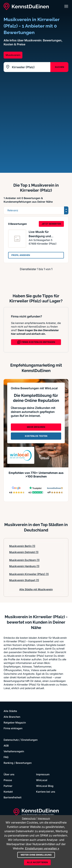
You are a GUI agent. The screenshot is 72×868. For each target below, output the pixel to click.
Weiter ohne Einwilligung (36, 855)
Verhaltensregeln (14, 751)
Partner (8, 786)
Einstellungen (29, 740)
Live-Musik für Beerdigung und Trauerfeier (40, 236)
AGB (6, 746)
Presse (8, 780)
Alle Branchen (12, 717)
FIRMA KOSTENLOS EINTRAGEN (36, 342)
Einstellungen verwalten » (42, 848)
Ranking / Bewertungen (18, 763)
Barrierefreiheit (13, 797)
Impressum (43, 774)
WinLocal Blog (45, 786)
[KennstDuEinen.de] (26, 6)
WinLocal (42, 780)
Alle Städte (10, 711)
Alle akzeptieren (37, 862)
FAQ (6, 757)
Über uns (9, 774)
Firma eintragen (13, 728)
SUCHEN (59, 67)
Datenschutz (11, 740)
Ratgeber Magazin (15, 722)
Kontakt (8, 792)
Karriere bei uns (46, 792)
